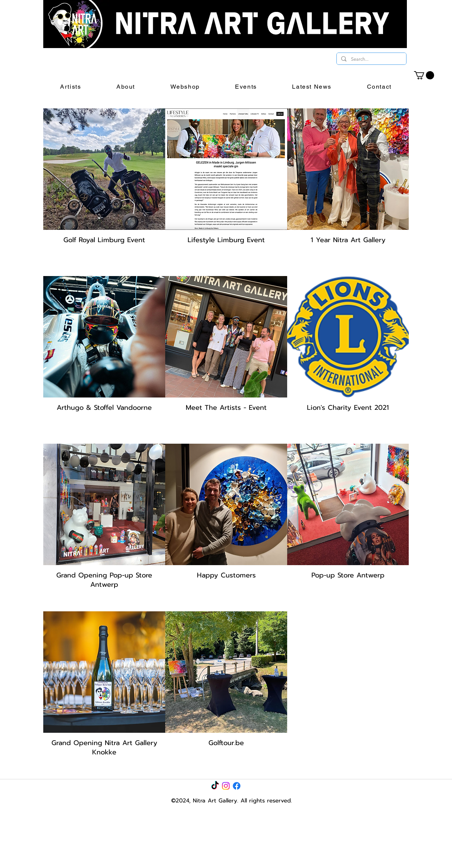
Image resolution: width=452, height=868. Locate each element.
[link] (424, 75)
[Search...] (371, 59)
